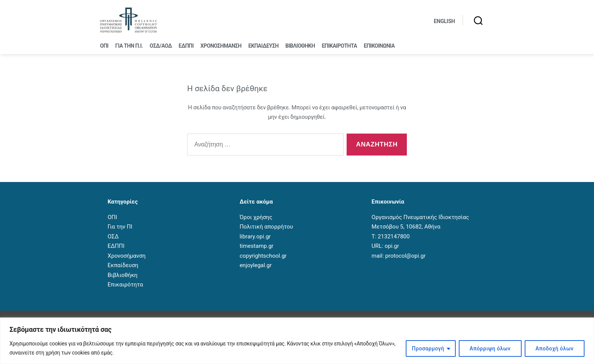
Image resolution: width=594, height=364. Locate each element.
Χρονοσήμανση (221, 46)
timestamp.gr (256, 246)
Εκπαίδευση (263, 46)
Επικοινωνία (379, 46)
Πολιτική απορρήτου (266, 227)
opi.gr (392, 246)
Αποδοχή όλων (555, 348)
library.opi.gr (255, 236)
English (444, 21)
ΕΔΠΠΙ (186, 46)
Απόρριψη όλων (490, 348)
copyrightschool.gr (263, 256)
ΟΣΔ (113, 236)
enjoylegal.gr (256, 265)
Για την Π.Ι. (129, 46)
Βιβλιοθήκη (300, 46)
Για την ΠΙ (120, 227)
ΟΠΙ (104, 46)
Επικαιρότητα (339, 46)
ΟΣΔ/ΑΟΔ (161, 46)
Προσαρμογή (428, 348)
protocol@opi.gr (406, 256)
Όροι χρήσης (256, 217)
